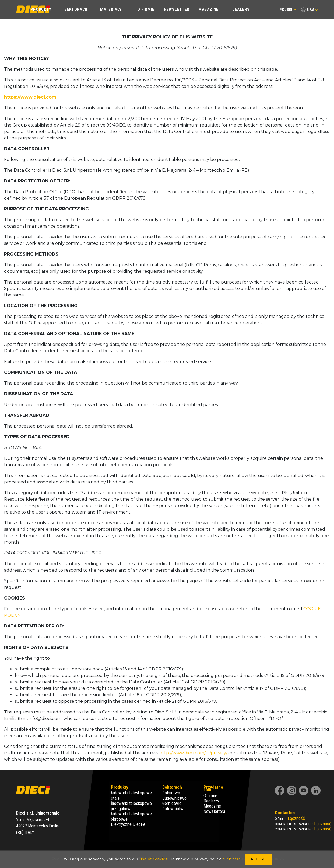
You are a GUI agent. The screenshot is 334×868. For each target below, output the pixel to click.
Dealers (241, 9)
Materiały (111, 9)
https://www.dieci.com (30, 97)
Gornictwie (172, 803)
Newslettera (214, 811)
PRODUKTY (41, 9)
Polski (288, 10)
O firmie (210, 795)
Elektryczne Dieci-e (128, 824)
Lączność (296, 818)
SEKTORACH (76, 9)
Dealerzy (211, 801)
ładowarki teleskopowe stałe (131, 795)
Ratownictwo (174, 809)
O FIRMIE (146, 9)
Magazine (208, 9)
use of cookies (154, 859)
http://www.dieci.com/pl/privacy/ (193, 753)
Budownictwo (174, 798)
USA (311, 10)
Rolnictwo (171, 793)
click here (232, 859)
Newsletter (177, 9)
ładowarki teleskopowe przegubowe (131, 806)
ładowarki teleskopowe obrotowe (131, 816)
